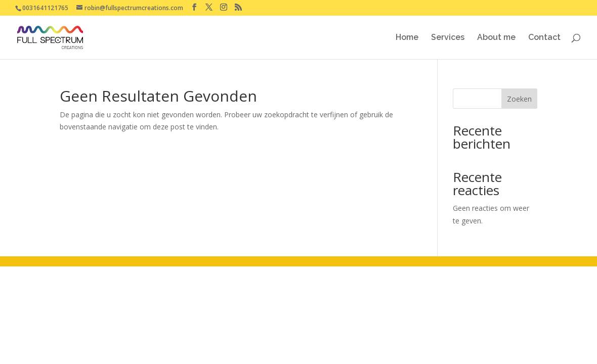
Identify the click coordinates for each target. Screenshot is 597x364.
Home (407, 38)
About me (496, 38)
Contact (544, 38)
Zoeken (519, 99)
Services (448, 38)
